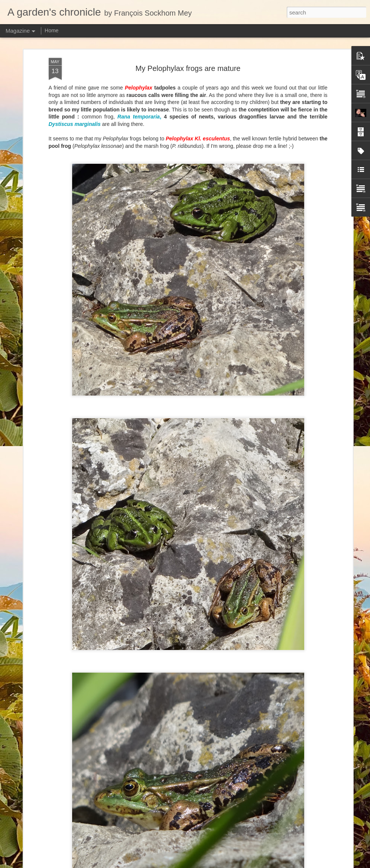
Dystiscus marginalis (75, 55)
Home (52, 30)
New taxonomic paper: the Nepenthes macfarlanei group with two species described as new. (181, 826)
